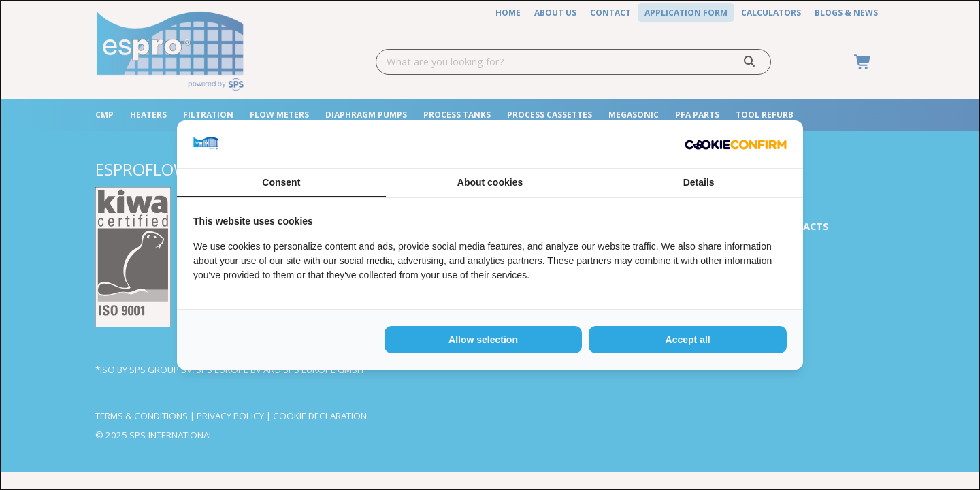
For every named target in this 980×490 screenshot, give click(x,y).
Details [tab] (699, 182)
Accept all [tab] (688, 340)
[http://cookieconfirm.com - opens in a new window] (736, 145)
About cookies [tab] (490, 182)
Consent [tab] (281, 182)
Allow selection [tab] (483, 340)
